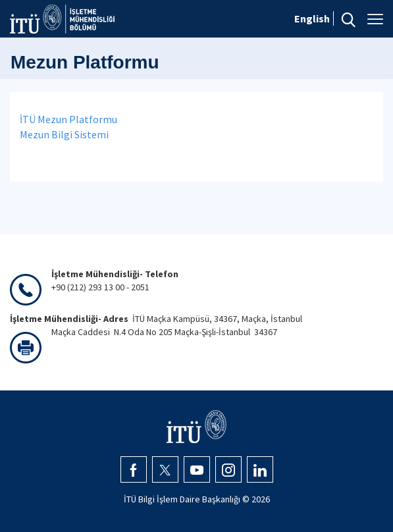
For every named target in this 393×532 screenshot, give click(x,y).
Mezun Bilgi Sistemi (64, 134)
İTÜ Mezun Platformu (68, 119)
